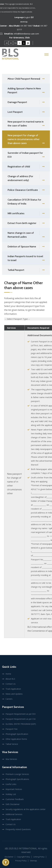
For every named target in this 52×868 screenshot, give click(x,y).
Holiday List (11, 794)
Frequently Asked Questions (18, 829)
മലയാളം (24, 22)
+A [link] (15, 43)
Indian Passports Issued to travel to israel (26, 259)
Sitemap (33, 861)
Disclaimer (9, 857)
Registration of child (26, 167)
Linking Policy (39, 857)
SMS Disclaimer (13, 804)
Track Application (13, 689)
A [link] (11, 43)
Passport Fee (12, 729)
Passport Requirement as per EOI (21, 714)
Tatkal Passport (26, 270)
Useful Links (11, 784)
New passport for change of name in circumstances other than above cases (26, 140)
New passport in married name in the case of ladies (26, 124)
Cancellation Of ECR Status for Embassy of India (26, 202)
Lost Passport (26, 112)
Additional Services (14, 814)
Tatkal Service (12, 744)
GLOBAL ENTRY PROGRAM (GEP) (21, 724)
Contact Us (11, 684)
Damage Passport (26, 102)
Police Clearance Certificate (26, 190)
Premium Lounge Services (17, 774)
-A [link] (6, 43)
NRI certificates (26, 213)
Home (8, 674)
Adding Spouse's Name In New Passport (26, 91)
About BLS (10, 679)
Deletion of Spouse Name (26, 247)
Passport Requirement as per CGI (21, 719)
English (27, 17)
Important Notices (14, 789)
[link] (28, 43)
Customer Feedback (15, 799)
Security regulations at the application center (26, 809)
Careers (9, 699)
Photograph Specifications (17, 779)
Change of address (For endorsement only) (26, 179)
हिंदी (32, 17)
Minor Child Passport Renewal (26, 79)
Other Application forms (16, 739)
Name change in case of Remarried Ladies (26, 235)
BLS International (26, 848)
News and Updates (14, 694)
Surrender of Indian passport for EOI (26, 155)
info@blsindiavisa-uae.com (26, 34)
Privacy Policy (21, 861)
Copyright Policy (23, 857)
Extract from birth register (26, 223)
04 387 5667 (27, 26)
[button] (6, 862)
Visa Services (11, 759)
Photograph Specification (17, 734)
